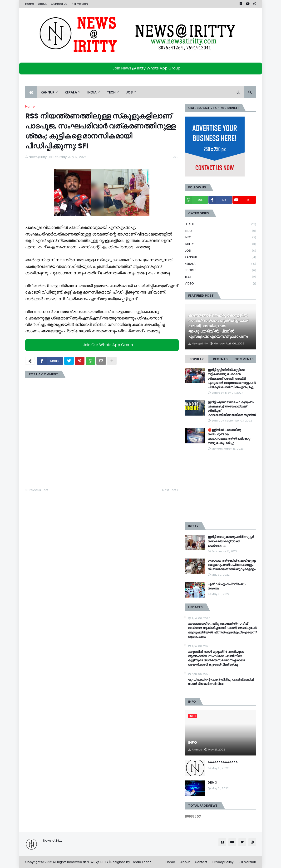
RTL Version (80, 4)
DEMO (212, 783)
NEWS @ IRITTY (97, 862)
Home (30, 4)
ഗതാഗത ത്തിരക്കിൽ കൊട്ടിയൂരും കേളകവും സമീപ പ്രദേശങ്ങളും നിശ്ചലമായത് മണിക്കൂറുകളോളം (232, 565)
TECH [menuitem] (111, 92)
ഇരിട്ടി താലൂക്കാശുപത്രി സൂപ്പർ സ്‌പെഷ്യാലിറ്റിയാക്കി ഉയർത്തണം (231, 541)
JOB (220, 251)
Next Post (169, 490)
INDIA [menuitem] (92, 92)
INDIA (220, 231)
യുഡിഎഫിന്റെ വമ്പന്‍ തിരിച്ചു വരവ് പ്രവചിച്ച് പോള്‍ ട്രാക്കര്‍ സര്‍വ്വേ (221, 682)
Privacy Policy (223, 862)
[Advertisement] (220, 487)
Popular (197, 359)
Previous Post (38, 490)
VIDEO (220, 284)
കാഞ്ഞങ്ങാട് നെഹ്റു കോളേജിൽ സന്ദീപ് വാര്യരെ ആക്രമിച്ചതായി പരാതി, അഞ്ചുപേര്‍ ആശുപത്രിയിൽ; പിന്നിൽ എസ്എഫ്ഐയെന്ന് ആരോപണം (218, 326)
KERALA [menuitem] (71, 92)
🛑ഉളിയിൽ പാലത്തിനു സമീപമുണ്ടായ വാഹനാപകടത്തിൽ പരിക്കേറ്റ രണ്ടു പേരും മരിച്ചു (229, 437)
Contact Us (59, 4)
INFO (220, 238)
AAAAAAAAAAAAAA (223, 762)
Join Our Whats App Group (103, 345)
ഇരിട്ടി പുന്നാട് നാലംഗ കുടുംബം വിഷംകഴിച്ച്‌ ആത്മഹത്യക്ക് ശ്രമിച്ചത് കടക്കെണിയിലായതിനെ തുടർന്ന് (232, 409)
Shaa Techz (142, 862)
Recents (220, 359)
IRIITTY (220, 244)
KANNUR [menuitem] (48, 92)
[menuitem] (31, 92)
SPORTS (220, 270)
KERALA (220, 264)
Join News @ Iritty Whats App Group (142, 68)
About (42, 4)
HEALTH (220, 224)
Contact (201, 862)
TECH (220, 277)
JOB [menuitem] (129, 92)
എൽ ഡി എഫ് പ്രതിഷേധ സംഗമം (227, 586)
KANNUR (220, 257)
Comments (244, 359)
